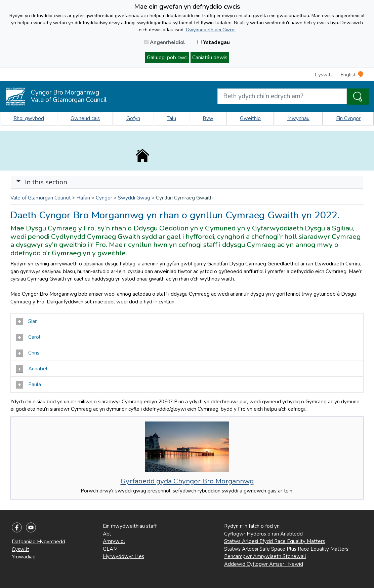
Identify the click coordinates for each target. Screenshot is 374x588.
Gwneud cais (85, 118)
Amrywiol (114, 541)
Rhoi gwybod (29, 118)
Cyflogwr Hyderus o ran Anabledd (263, 534)
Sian (27, 322)
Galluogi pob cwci (167, 58)
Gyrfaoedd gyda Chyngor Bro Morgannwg (187, 481)
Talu (171, 118)
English (352, 75)
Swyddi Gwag (134, 198)
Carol (28, 337)
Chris (28, 353)
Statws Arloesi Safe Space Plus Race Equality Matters (286, 549)
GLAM (110, 549)
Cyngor (104, 198)
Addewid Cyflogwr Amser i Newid (264, 564)
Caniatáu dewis (210, 58)
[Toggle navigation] (187, 182)
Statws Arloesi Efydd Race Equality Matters (275, 541)
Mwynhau (298, 118)
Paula (28, 385)
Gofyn (133, 118)
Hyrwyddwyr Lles (123, 556)
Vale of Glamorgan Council (40, 198)
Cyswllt (324, 75)
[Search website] (282, 96)
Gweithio (250, 118)
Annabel (32, 369)
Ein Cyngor (348, 118)
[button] (18, 182)
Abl (107, 534)
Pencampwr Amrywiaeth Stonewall (265, 556)
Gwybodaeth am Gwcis (211, 30)
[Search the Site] (358, 97)
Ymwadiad (24, 557)
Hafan (83, 198)
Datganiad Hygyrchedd (38, 542)
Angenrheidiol (165, 42)
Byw (208, 118)
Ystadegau (214, 42)
